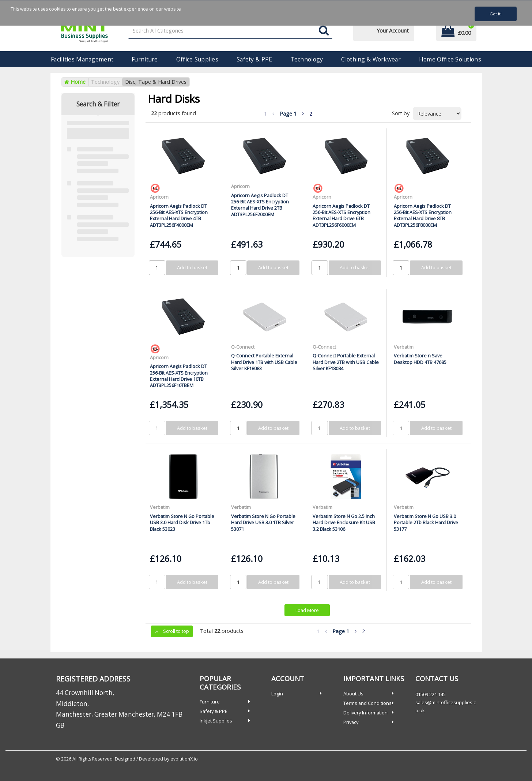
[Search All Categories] (230, 31)
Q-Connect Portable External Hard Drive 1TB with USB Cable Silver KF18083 (264, 362)
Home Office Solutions (450, 59)
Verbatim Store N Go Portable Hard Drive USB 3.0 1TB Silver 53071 (263, 523)
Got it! (496, 14)
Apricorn (159, 197)
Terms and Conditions (367, 703)
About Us (353, 694)
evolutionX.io (184, 759)
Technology (307, 59)
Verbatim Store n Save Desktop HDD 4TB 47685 (420, 359)
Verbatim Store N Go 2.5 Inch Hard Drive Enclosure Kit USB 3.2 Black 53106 (344, 523)
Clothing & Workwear (371, 59)
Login (277, 694)
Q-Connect (243, 347)
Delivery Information (365, 713)
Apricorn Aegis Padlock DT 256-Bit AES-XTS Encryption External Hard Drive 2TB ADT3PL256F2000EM (260, 205)
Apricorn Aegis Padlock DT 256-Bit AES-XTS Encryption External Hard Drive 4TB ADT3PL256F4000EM (179, 215)
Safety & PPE (254, 59)
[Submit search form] (324, 31)
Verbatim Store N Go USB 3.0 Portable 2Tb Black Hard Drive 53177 (426, 523)
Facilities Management (82, 59)
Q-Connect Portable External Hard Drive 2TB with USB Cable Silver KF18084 (346, 362)
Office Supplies (197, 59)
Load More (307, 610)
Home (75, 82)
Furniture (145, 59)
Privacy (351, 722)
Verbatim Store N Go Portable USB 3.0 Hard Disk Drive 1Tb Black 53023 (182, 523)
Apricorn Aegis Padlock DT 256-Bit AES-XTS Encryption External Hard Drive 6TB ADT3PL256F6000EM (342, 215)
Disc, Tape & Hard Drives (156, 82)
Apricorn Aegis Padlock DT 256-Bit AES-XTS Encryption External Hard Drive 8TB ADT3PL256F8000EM (423, 215)
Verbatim (404, 347)
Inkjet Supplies (216, 721)
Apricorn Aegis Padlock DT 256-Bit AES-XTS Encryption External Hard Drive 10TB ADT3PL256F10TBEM (179, 376)
